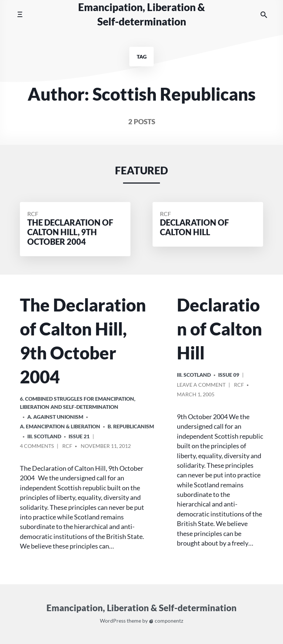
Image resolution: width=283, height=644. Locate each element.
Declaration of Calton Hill (219, 329)
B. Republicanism (131, 426)
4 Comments (37, 447)
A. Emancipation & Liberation (60, 426)
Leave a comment (201, 386)
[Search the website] (264, 15)
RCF (33, 214)
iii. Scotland (44, 436)
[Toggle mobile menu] (20, 15)
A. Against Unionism (55, 417)
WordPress (113, 621)
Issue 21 (79, 436)
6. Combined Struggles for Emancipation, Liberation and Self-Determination (78, 403)
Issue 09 (229, 375)
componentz (166, 621)
